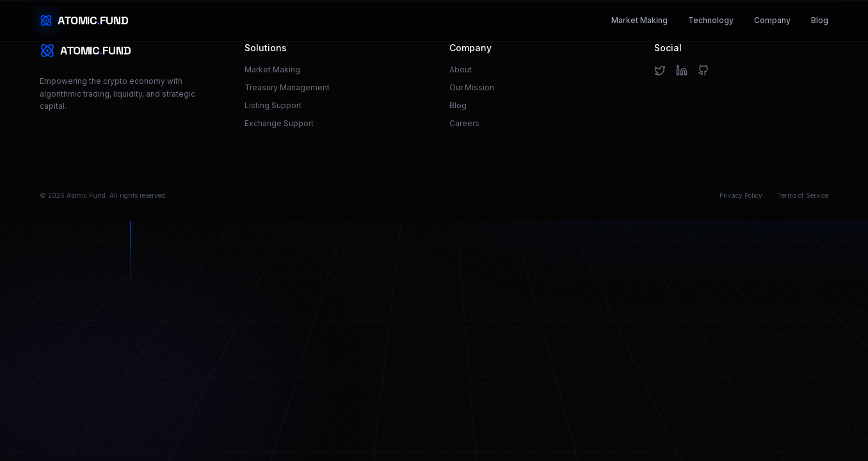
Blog (820, 20)
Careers (464, 123)
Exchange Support (279, 123)
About (461, 69)
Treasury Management (287, 87)
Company (772, 20)
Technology (711, 20)
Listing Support (273, 105)
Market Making (639, 20)
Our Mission (472, 87)
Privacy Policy (741, 195)
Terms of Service (803, 195)
